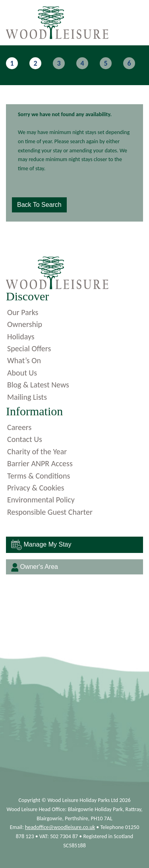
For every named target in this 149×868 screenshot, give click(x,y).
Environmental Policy (41, 500)
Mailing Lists (27, 397)
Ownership (25, 324)
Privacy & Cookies (36, 488)
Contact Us (25, 439)
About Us (22, 373)
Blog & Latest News (38, 385)
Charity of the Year (37, 452)
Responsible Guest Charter (50, 512)
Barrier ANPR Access (40, 463)
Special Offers (29, 348)
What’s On (24, 360)
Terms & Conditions (39, 476)
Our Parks (23, 312)
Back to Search (39, 205)
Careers (19, 427)
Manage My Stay (41, 545)
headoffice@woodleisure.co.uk (60, 827)
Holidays (21, 337)
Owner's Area (35, 567)
